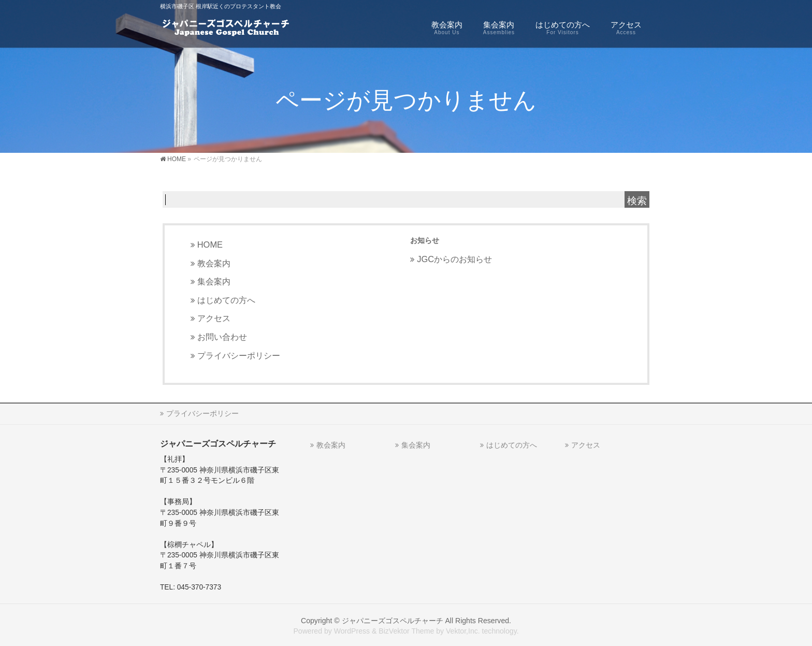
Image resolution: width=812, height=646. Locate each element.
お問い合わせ (222, 337)
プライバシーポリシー (239, 355)
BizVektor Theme (406, 631)
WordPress (352, 631)
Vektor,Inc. (463, 631)
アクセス (214, 318)
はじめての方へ (226, 300)
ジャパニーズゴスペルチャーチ (393, 621)
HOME (210, 245)
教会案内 (214, 263)
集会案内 (214, 281)
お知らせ (425, 240)
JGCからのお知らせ (454, 259)
